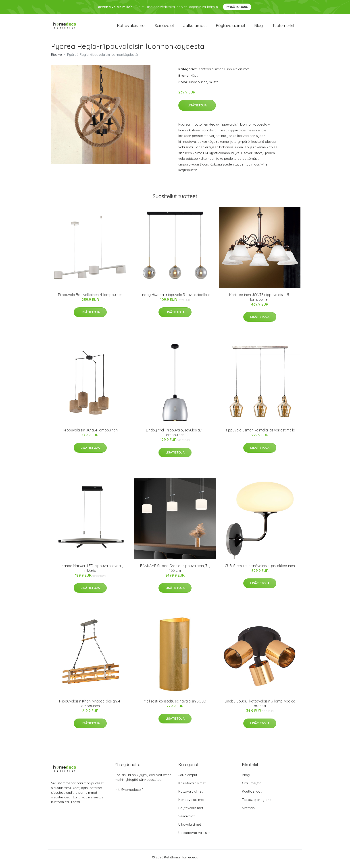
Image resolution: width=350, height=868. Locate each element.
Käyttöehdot (252, 794)
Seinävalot (164, 27)
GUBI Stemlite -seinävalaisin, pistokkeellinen (260, 569)
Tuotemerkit (283, 27)
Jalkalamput (195, 27)
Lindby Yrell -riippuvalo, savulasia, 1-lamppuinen (175, 436)
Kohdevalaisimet (191, 803)
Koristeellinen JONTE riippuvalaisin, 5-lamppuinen (260, 300)
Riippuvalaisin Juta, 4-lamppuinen (90, 433)
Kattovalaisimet (131, 27)
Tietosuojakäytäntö (257, 803)
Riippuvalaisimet (237, 72)
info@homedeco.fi (129, 793)
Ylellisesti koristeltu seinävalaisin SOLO (175, 704)
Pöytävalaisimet (231, 27)
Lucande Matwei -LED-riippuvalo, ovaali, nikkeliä (90, 571)
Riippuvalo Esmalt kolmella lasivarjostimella (260, 433)
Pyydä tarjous (237, 7)
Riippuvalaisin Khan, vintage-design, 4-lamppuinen (90, 707)
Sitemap (248, 811)
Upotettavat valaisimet (196, 836)
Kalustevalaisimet (192, 786)
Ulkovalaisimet (190, 828)
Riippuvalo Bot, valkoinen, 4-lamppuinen (90, 298)
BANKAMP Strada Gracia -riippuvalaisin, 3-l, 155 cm (175, 571)
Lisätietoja (197, 108)
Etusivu (56, 58)
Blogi (259, 27)
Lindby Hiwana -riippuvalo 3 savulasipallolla (175, 298)
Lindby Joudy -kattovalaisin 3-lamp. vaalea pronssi (260, 707)
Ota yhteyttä (252, 786)
